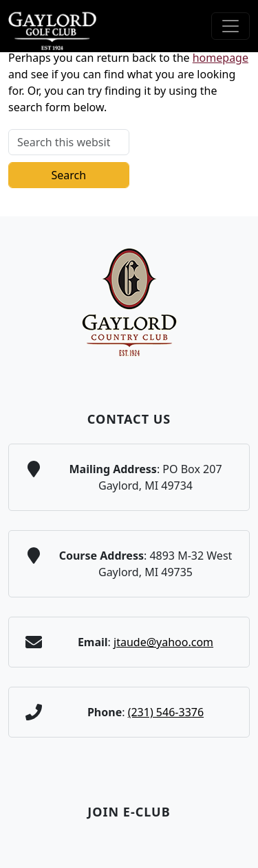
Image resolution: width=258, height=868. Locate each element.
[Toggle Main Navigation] (230, 26)
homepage (221, 58)
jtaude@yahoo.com (163, 642)
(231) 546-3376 (166, 712)
